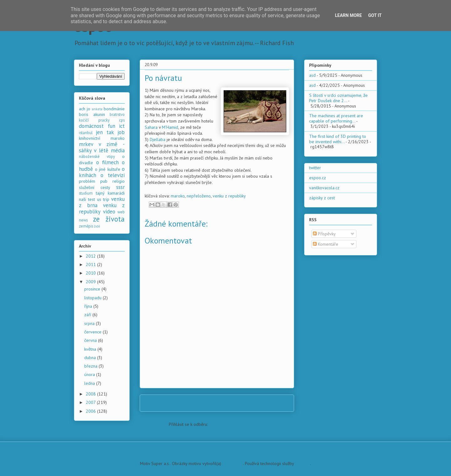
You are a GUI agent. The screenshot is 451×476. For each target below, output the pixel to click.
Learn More (348, 15)
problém (87, 181)
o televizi (113, 175)
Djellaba (158, 139)
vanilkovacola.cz (324, 188)
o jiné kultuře (108, 169)
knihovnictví (90, 138)
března (91, 366)
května (91, 349)
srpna (90, 323)
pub (104, 181)
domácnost (91, 126)
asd (312, 75)
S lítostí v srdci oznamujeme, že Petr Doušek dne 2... (338, 98)
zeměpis (86, 226)
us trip (103, 199)
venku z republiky (229, 196)
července (93, 332)
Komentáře (326, 244)
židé (97, 226)
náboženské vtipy (97, 156)
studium (86, 193)
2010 (91, 273)
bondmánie (114, 109)
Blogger (303, 463)
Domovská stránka (219, 403)
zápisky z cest (322, 198)
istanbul (86, 133)
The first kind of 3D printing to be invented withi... (338, 139)
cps (122, 120)
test (91, 199)
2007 (91, 402)
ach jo (85, 109)
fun (111, 126)
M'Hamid (170, 127)
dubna (91, 358)
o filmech (107, 162)
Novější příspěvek (165, 403)
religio (119, 181)
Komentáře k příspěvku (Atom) (237, 424)
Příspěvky (324, 234)
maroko (178, 196)
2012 (91, 256)
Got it (375, 15)
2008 (91, 394)
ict (122, 126)
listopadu (93, 298)
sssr (120, 187)
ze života (109, 219)
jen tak (105, 132)
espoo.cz (318, 178)
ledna (90, 383)
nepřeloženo (199, 196)
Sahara (151, 127)
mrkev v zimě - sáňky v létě (102, 147)
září (88, 315)
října (89, 306)
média (118, 150)
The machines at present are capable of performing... (336, 118)
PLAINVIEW (233, 463)
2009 (91, 282)
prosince (93, 289)
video (109, 212)
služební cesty (95, 187)
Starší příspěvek (270, 403)
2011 (91, 264)
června (91, 340)
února (90, 374)
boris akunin (92, 114)
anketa (97, 109)
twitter (315, 168)
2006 (91, 411)
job (121, 132)
